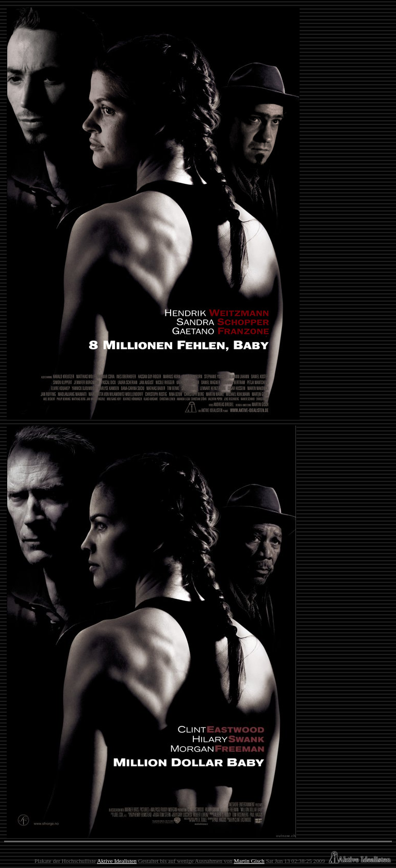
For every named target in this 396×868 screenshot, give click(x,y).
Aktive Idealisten (117, 861)
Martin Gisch (249, 861)
